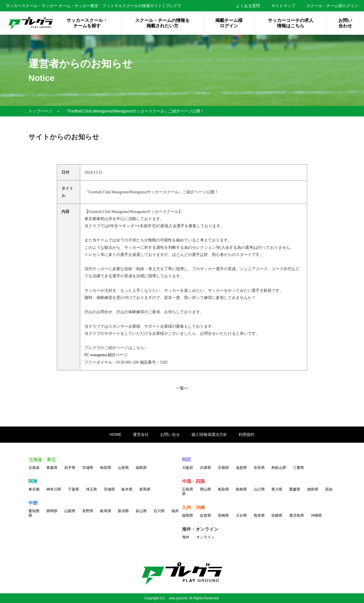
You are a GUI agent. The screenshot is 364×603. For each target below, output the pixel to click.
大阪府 (188, 468)
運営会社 (141, 434)
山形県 (123, 468)
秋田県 (106, 468)
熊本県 (259, 515)
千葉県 (74, 489)
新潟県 (123, 511)
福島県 (141, 468)
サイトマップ (283, 6)
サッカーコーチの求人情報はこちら (291, 23)
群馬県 (145, 489)
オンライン (205, 537)
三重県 (298, 468)
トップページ (40, 111)
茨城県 (109, 489)
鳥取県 (223, 489)
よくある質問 (248, 6)
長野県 (88, 511)
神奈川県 (54, 489)
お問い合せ (170, 434)
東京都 (34, 489)
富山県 (141, 511)
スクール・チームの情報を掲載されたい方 (162, 23)
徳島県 (313, 489)
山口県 (259, 489)
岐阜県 (106, 511)
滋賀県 (241, 468)
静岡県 (52, 511)
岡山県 (205, 489)
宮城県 (88, 468)
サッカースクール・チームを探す (87, 23)
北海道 (34, 468)
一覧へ (182, 388)
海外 (186, 537)
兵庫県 (205, 468)
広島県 (188, 489)
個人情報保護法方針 (209, 434)
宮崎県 (277, 515)
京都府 (223, 468)
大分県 (241, 515)
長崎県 (223, 515)
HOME (115, 434)
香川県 (277, 489)
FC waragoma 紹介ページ (106, 355)
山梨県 (70, 511)
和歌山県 (279, 468)
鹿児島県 (297, 515)
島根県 (241, 489)
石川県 (159, 511)
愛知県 (34, 511)
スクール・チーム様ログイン (332, 6)
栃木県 (127, 489)
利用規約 (247, 434)
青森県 (52, 468)
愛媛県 (295, 489)
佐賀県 (205, 515)
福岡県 (188, 515)
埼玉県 (91, 489)
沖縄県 (316, 515)
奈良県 (259, 468)
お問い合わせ (345, 23)
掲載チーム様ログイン (229, 23)
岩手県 (70, 468)
